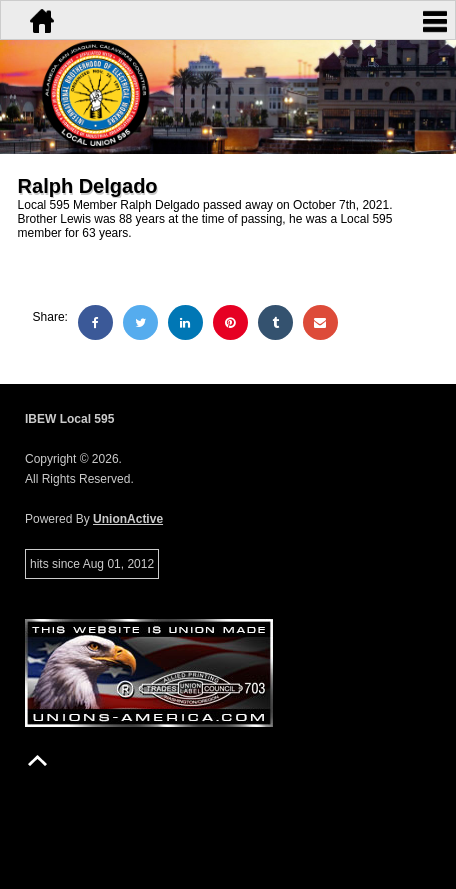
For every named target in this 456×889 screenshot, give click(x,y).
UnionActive (128, 519)
